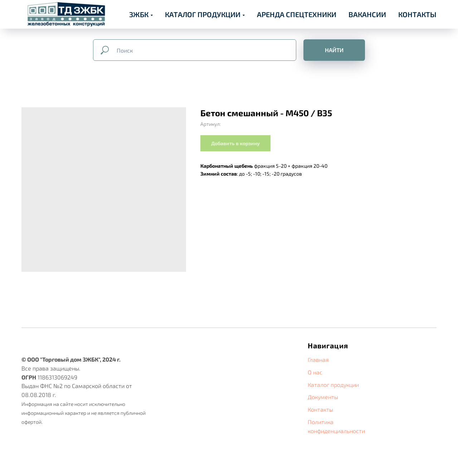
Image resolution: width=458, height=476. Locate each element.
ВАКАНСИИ (367, 14)
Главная (318, 360)
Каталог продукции (333, 385)
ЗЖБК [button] (139, 14)
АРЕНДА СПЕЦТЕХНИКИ (297, 14)
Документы (323, 397)
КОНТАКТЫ (417, 14)
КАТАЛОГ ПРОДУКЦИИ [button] (203, 14)
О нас (315, 372)
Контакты (320, 409)
